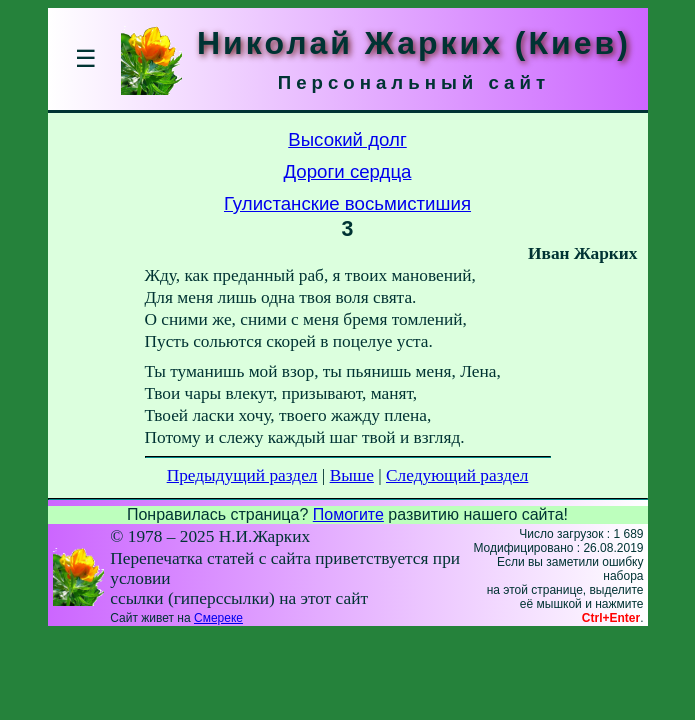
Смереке (218, 618)
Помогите (348, 514)
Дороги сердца (348, 171)
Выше (352, 475)
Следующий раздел (457, 475)
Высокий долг (347, 139)
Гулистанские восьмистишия (347, 203)
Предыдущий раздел (242, 475)
